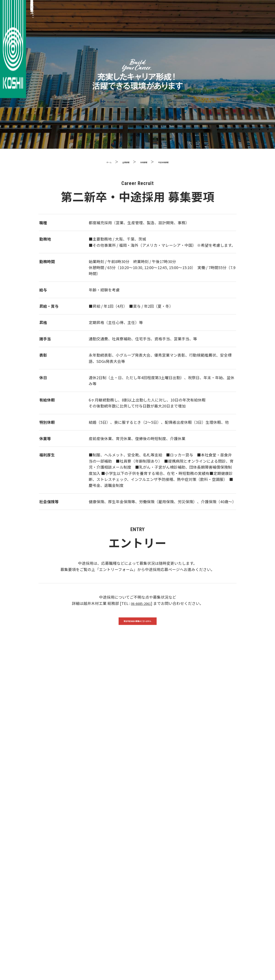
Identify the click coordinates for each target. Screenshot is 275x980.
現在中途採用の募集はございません (137, 624)
